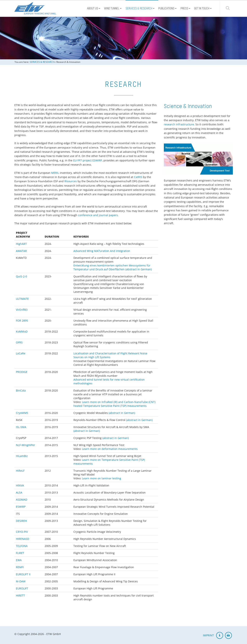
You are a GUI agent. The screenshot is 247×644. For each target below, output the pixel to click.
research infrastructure (179, 124)
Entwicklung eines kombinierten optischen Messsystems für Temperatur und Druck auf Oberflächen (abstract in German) (113, 267)
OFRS (19, 342)
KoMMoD (22, 331)
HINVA (20, 485)
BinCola (21, 390)
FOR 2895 (22, 321)
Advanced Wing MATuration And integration (102, 251)
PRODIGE (22, 372)
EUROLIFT (22, 588)
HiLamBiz (22, 456)
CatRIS (138, 177)
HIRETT (20, 595)
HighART (21, 244)
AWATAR (21, 251)
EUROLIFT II (23, 574)
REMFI (20, 567)
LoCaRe (21, 353)
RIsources (71, 181)
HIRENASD (23, 539)
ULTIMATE (22, 299)
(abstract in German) (122, 413)
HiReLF (20, 471)
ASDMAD (22, 500)
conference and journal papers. (98, 215)
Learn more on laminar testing (102, 478)
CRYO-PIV (22, 532)
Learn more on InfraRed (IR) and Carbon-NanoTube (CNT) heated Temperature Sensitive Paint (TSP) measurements (114, 404)
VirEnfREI (22, 310)
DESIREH (21, 521)
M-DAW (21, 581)
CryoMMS (22, 413)
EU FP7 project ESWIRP (88, 160)
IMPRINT (208, 635)
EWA (19, 560)
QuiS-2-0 (21, 276)
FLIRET (20, 553)
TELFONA (22, 546)
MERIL (55, 173)
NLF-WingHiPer (25, 445)
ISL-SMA (21, 427)
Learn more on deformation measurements (110, 449)
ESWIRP (21, 507)
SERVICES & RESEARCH (42, 62)
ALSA (19, 492)
